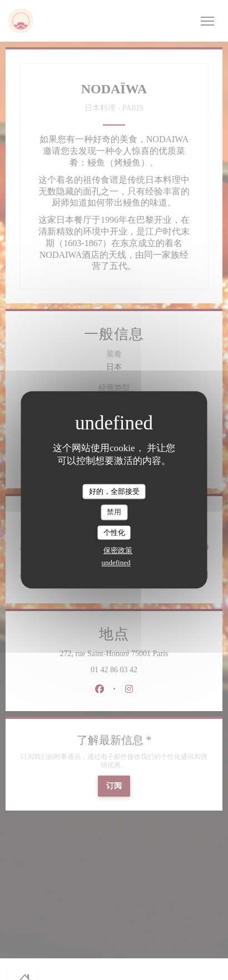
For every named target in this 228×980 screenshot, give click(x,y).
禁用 (114, 512)
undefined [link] (116, 563)
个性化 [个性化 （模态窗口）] (114, 532)
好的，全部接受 (114, 491)
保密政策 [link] (118, 551)
